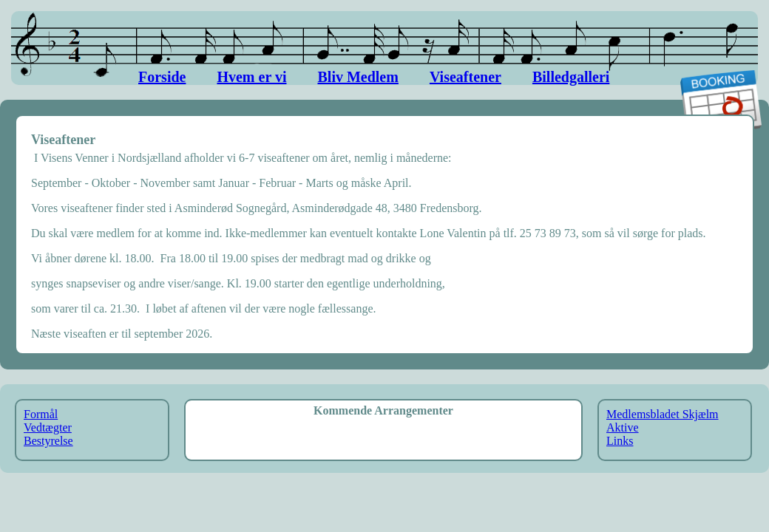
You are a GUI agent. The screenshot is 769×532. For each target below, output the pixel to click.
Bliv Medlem (358, 77)
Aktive (623, 427)
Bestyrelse (48, 441)
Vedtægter (48, 427)
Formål (41, 414)
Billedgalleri (571, 77)
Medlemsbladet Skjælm (663, 414)
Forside (162, 77)
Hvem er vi (251, 77)
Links (620, 441)
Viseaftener (465, 77)
